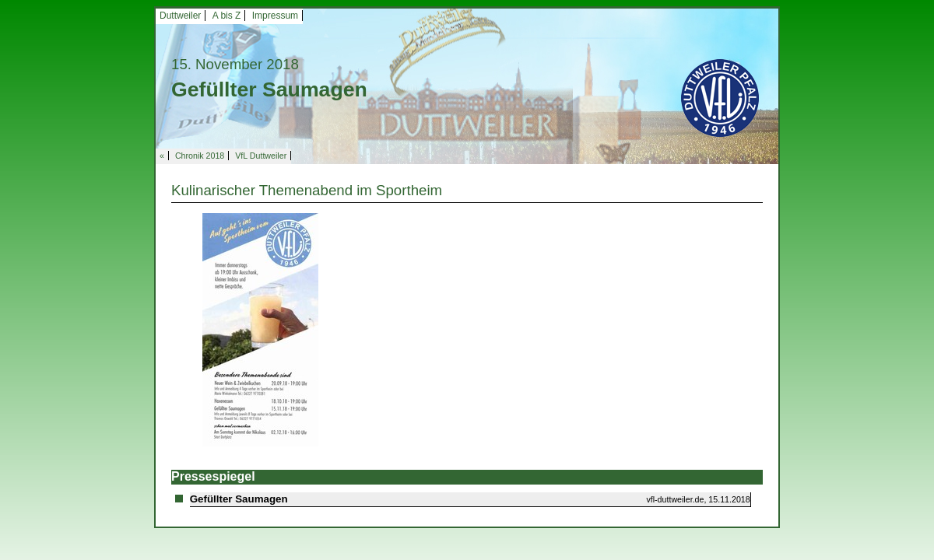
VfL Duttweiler (261, 156)
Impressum (275, 16)
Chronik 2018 (200, 156)
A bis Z (227, 16)
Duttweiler (180, 16)
